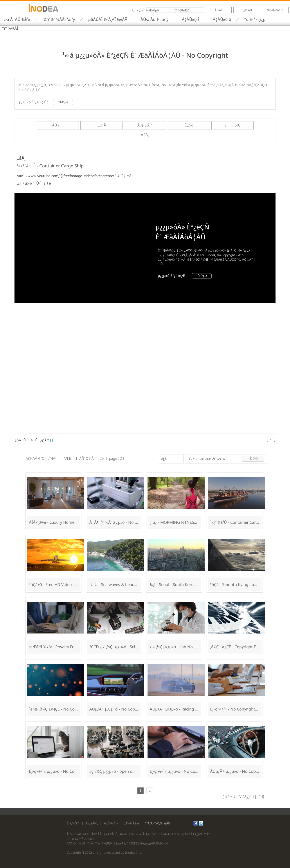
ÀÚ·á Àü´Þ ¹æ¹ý (155, 19)
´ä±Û (33, 440)
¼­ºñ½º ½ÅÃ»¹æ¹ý (59, 19)
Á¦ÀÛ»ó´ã (222, 19)
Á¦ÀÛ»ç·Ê (191, 19)
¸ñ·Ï (271, 440)
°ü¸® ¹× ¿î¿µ (255, 19)
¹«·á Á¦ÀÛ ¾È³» (16, 19)
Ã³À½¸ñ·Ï (246, 797)
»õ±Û (21, 440)
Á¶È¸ (68, 459)
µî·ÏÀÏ (52, 459)
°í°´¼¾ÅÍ (10, 28)
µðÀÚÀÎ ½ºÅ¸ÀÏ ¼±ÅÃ (108, 19)
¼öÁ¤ (45, 440)
